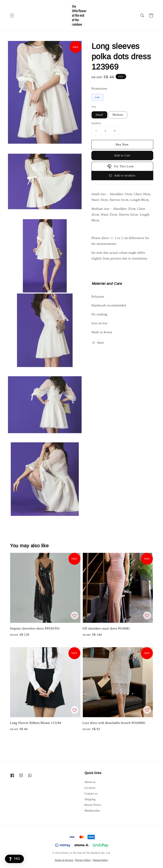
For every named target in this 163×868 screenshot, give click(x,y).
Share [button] (98, 343)
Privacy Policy (83, 860)
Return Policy (93, 805)
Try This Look (120, 166)
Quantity (96, 123)
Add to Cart (122, 155)
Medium (118, 115)
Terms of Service (64, 860)
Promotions (100, 89)
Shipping (90, 799)
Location (90, 788)
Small (100, 115)
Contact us (91, 794)
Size (94, 107)
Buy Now (122, 144)
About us (90, 782)
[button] (12, 15)
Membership (92, 811)
